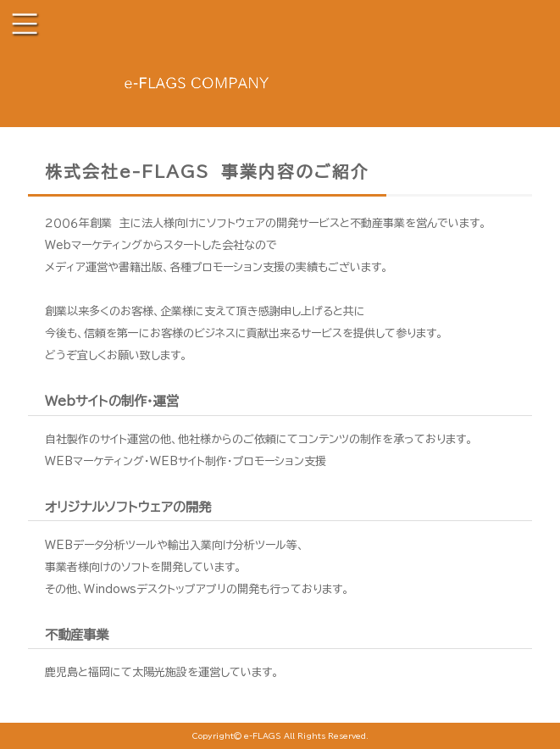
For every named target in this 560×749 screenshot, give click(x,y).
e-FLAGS (263, 736)
